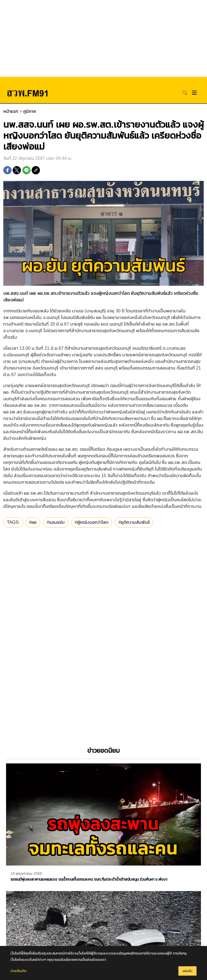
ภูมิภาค (30, 111)
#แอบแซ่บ (56, 522)
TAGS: (13, 522)
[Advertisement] (103, 38)
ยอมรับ (187, 971)
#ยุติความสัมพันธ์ (134, 522)
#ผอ (33, 522)
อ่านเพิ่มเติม (18, 971)
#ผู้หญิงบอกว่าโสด (92, 522)
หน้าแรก (11, 111)
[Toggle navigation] (194, 93)
